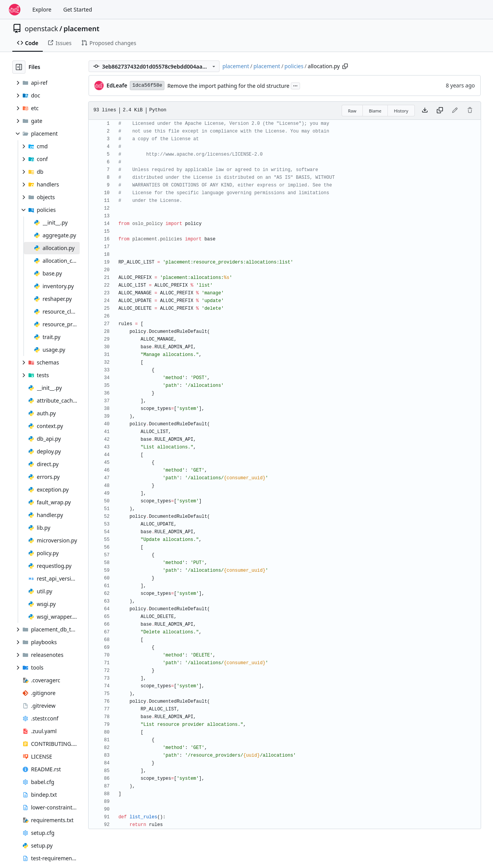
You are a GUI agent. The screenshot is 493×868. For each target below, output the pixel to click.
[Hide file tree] (19, 67)
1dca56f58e (147, 85)
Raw (352, 111)
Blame (375, 111)
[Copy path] (345, 66)
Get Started (78, 9)
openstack (41, 29)
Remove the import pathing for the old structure (228, 86)
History (401, 111)
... (295, 85)
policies (294, 66)
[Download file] (425, 111)
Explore (42, 9)
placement (81, 29)
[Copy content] (440, 111)
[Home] (15, 10)
